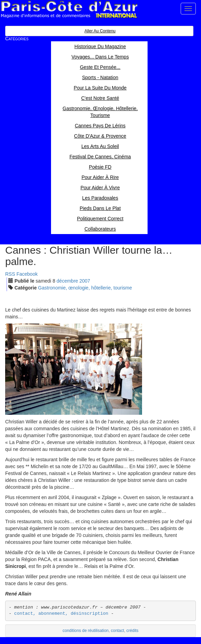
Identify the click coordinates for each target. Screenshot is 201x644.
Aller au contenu (100, 31)
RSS (10, 274)
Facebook (27, 274)
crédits (133, 631)
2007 (85, 281)
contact (118, 631)
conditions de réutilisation (86, 631)
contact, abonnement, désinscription (61, 614)
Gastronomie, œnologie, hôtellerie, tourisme (85, 288)
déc (67, 281)
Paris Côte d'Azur (69, 9)
